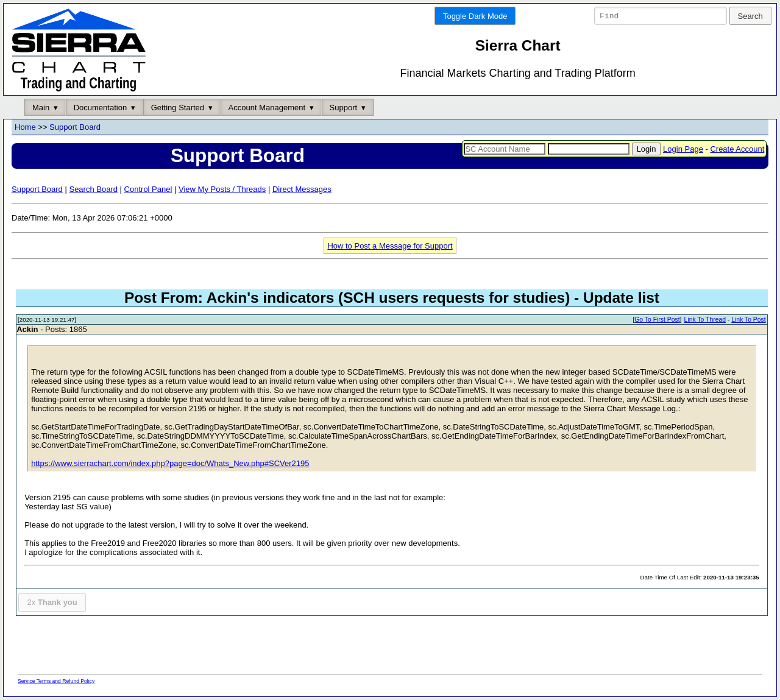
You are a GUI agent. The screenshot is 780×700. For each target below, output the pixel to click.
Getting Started (178, 108)
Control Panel (148, 189)
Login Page (683, 149)
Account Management (267, 108)
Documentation (100, 108)
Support (344, 108)
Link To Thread (705, 320)
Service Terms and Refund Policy (56, 681)
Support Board (75, 128)
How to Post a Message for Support (390, 246)
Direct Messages (302, 189)
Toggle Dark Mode (475, 16)
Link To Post (748, 320)
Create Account (737, 149)
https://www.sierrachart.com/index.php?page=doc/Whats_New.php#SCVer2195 (170, 464)
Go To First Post (657, 320)
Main (41, 108)
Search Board (93, 189)
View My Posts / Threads (222, 189)
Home (25, 128)
